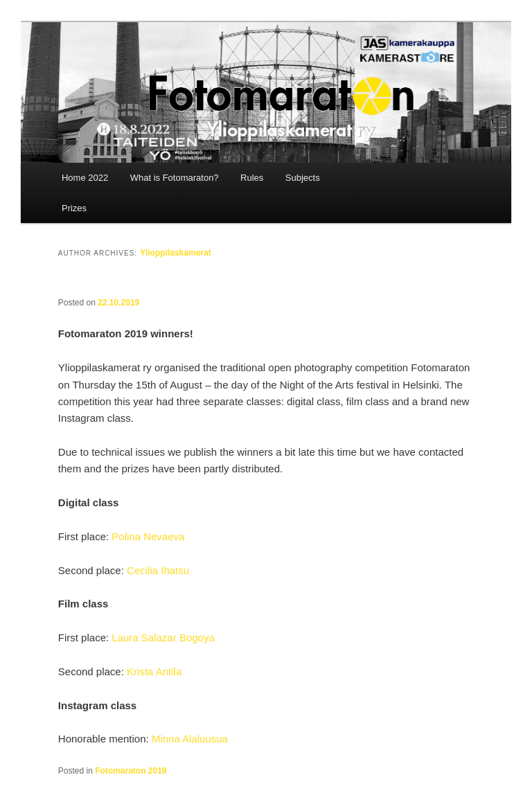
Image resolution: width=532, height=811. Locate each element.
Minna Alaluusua (190, 739)
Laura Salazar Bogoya (163, 638)
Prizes (74, 208)
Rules (252, 178)
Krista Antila (154, 671)
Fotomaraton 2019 (131, 771)
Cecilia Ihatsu (158, 570)
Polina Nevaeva (148, 536)
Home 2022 (85, 178)
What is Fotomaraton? (175, 178)
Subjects (303, 178)
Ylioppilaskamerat (176, 253)
